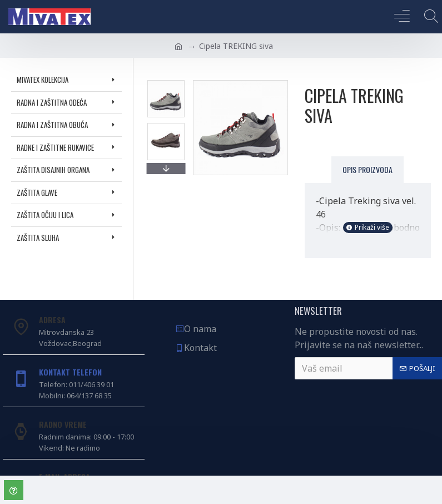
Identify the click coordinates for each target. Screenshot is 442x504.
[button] (166, 169)
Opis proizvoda (367, 169)
